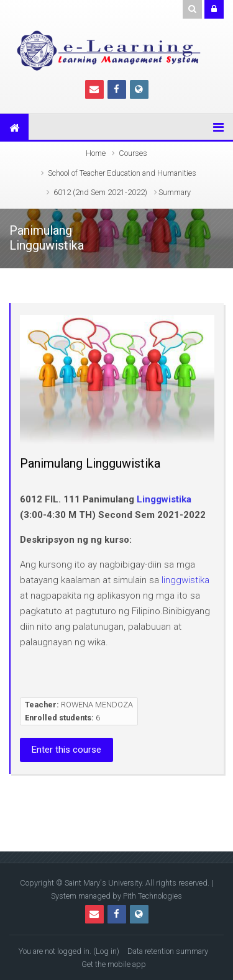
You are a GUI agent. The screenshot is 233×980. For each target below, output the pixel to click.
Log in (106, 951)
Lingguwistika (47, 245)
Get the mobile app (114, 964)
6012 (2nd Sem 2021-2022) (100, 192)
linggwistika (185, 580)
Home (96, 153)
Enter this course (66, 750)
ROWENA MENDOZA (97, 705)
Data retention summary (168, 951)
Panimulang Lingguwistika (90, 463)
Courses (133, 153)
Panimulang (41, 231)
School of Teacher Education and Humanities (122, 173)
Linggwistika (164, 499)
